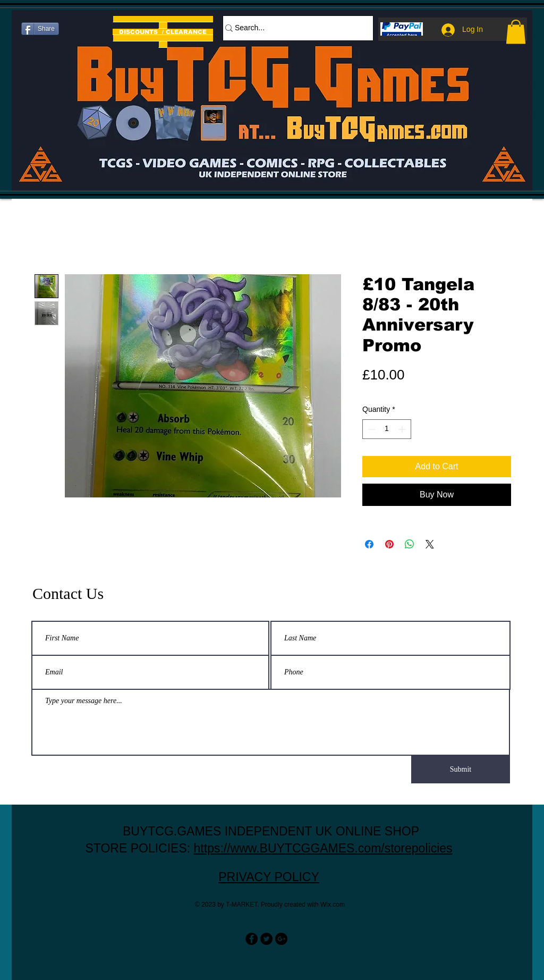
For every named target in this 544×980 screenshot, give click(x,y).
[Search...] (293, 28)
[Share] (40, 29)
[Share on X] (430, 544)
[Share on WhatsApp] (410, 544)
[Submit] (461, 770)
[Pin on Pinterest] (389, 544)
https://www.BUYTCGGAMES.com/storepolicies (323, 848)
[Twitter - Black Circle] (266, 939)
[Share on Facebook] (369, 544)
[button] (516, 32)
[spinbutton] (387, 429)
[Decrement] (371, 429)
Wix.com (333, 905)
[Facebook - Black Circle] (252, 939)
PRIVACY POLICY (269, 877)
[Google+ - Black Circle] (281, 939)
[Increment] (403, 429)
